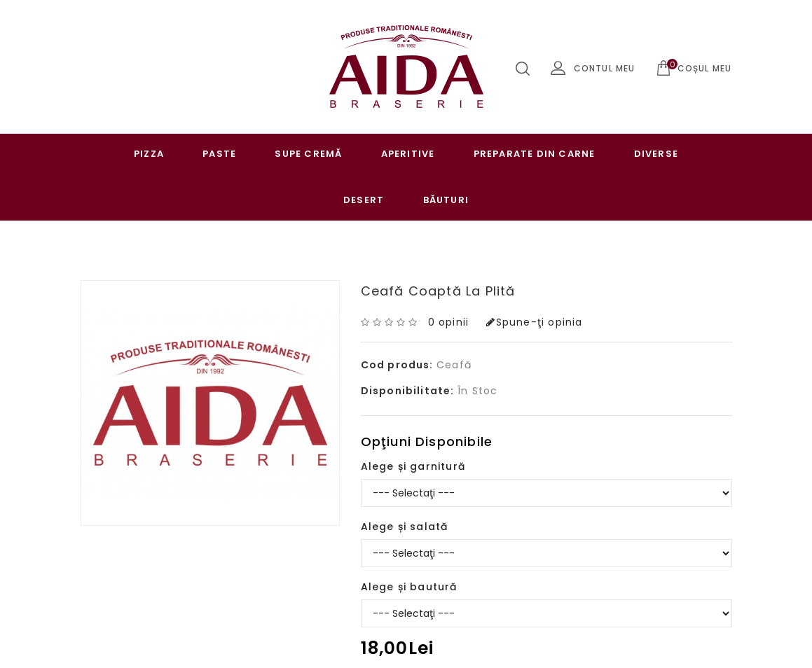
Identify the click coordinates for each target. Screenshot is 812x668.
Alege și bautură (409, 587)
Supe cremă (308, 154)
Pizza (149, 154)
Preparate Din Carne (535, 154)
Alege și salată (405, 527)
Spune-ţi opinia (534, 322)
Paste (219, 154)
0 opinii (449, 322)
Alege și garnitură (413, 466)
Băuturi (446, 200)
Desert (364, 200)
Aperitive (408, 154)
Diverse (656, 154)
